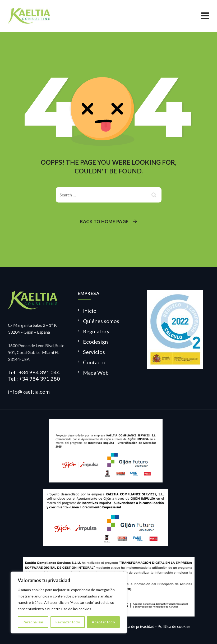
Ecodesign (95, 342)
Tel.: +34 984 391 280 (34, 379)
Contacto (94, 362)
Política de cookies (174, 626)
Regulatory (96, 331)
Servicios (94, 352)
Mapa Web (96, 372)
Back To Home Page (104, 221)
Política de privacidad (135, 626)
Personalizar (33, 622)
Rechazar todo (68, 622)
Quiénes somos (101, 321)
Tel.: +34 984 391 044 (34, 372)
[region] (69, 602)
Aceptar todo (103, 622)
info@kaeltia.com (29, 392)
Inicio (90, 311)
